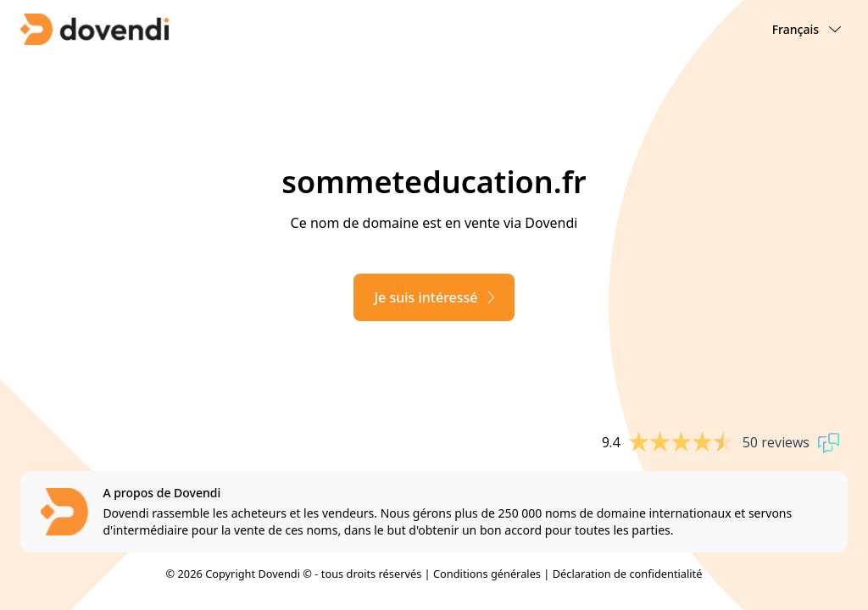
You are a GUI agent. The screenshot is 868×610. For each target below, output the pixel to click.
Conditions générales (487, 574)
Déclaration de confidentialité (628, 574)
